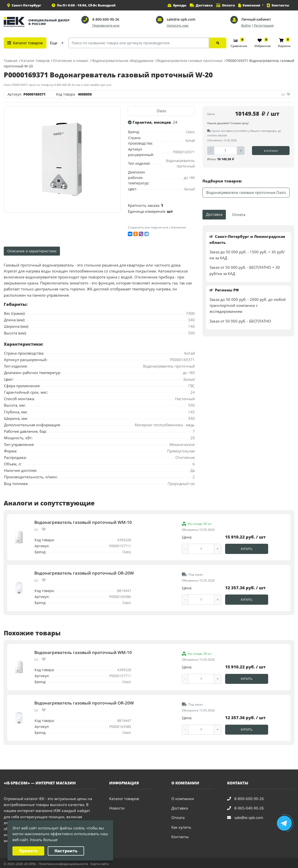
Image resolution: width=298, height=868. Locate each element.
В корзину (271, 151)
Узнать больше (44, 840)
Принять (28, 851)
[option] (62, 160)
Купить (247, 548)
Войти (246, 26)
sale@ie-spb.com (181, 19)
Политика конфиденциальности (63, 862)
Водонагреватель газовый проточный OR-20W (84, 572)
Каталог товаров (124, 797)
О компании (183, 797)
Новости (117, 806)
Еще (54, 43)
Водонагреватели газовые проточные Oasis (246, 192)
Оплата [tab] (239, 215)
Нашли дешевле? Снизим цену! (228, 123)
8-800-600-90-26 (106, 19)
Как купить (181, 825)
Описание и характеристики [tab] (32, 251)
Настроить (66, 851)
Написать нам (178, 26)
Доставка (180, 806)
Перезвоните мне (106, 26)
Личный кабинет (256, 19)
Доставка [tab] (214, 214)
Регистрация (264, 26)
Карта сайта (100, 862)
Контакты (180, 835)
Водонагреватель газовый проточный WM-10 (83, 522)
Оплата (178, 816)
